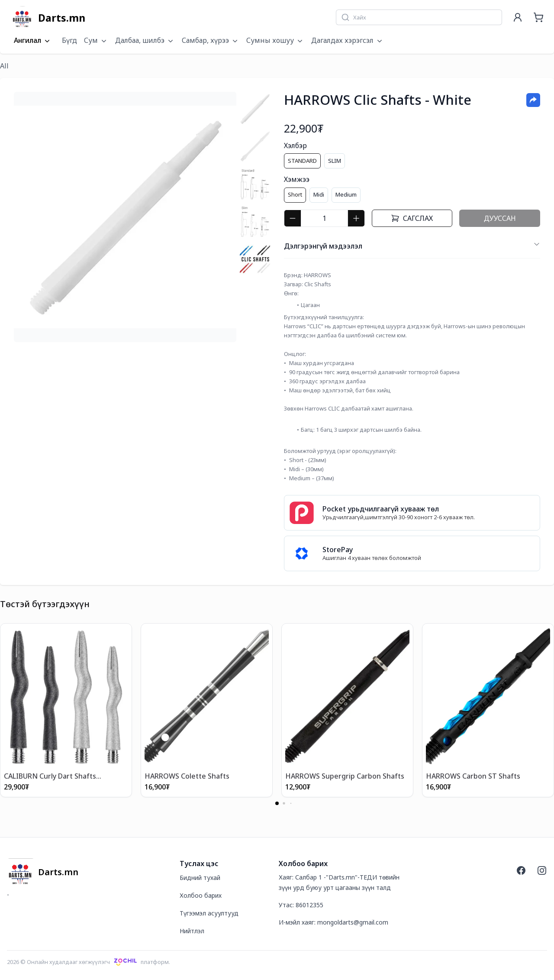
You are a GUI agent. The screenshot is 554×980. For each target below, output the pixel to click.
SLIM (335, 161)
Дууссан (500, 218)
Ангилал (33, 41)
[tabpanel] (125, 217)
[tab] (255, 109)
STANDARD (302, 161)
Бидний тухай (200, 878)
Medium (346, 194)
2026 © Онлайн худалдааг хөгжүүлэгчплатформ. (89, 962)
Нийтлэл (192, 931)
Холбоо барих (201, 895)
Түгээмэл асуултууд (209, 913)
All (4, 66)
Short (295, 194)
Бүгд (69, 40)
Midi (319, 194)
